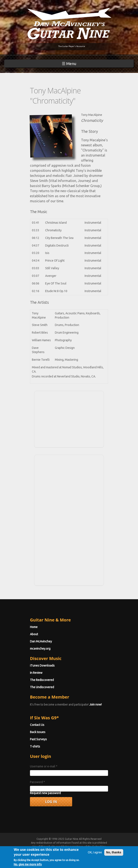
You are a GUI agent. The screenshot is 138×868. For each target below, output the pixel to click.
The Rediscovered (42, 680)
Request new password (45, 793)
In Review (36, 673)
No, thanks (114, 854)
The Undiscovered (42, 687)
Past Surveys (38, 739)
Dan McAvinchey (41, 641)
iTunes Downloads (42, 666)
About (34, 634)
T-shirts (35, 746)
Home (34, 627)
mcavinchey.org (40, 649)
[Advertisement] (69, 419)
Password (37, 782)
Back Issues (38, 732)
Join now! (95, 704)
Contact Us (37, 725)
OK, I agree (95, 854)
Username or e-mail (44, 766)
